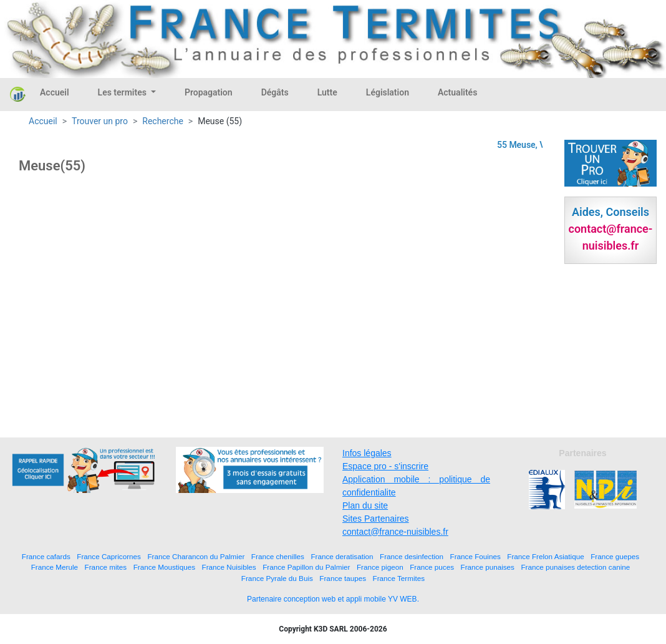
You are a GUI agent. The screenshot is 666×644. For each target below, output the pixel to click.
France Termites (399, 578)
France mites (106, 567)
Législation (388, 92)
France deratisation (342, 556)
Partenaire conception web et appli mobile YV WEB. (333, 599)
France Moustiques (164, 567)
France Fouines (475, 556)
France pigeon (380, 567)
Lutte (327, 92)
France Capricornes (109, 556)
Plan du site (365, 505)
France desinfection (412, 556)
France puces (432, 567)
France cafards (46, 556)
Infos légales (367, 453)
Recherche (163, 121)
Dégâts (275, 92)
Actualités (457, 92)
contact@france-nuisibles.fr (395, 532)
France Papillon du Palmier (306, 567)
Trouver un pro (100, 121)
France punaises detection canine (575, 567)
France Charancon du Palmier (196, 556)
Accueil (55, 92)
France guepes (615, 556)
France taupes (343, 578)
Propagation (209, 92)
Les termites (123, 92)
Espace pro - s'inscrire (385, 466)
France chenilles (278, 556)
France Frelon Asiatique (545, 556)
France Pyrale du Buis (277, 578)
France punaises (488, 567)
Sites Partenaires (376, 519)
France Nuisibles (229, 567)
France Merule (55, 567)
